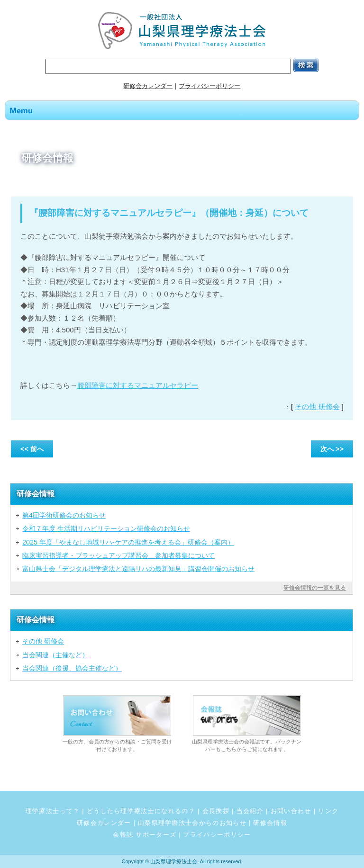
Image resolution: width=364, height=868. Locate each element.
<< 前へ (32, 449)
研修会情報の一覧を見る (315, 588)
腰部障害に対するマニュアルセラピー (138, 385)
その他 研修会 (317, 407)
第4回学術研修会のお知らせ (64, 515)
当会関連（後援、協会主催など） (72, 668)
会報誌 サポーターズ (145, 835)
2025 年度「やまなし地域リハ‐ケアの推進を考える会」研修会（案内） (128, 542)
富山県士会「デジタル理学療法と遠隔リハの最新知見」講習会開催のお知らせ (138, 569)
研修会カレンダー (148, 86)
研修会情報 (270, 823)
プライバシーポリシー (209, 86)
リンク (328, 811)
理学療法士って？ (53, 811)
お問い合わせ (291, 811)
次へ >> (332, 449)
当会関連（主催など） (55, 655)
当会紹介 (250, 811)
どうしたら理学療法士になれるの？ (141, 811)
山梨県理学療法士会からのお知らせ (192, 823)
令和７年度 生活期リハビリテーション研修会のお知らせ (106, 528)
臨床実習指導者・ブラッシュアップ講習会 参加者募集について (118, 555)
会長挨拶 (216, 811)
